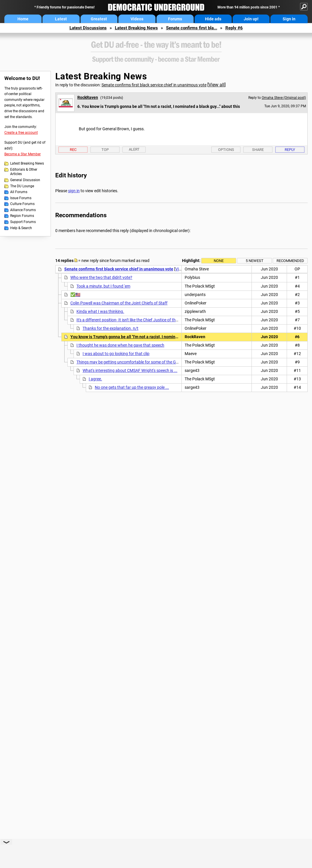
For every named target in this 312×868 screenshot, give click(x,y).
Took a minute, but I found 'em (103, 286)
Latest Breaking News (136, 28)
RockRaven (88, 97)
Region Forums (22, 216)
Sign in (289, 19)
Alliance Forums (23, 210)
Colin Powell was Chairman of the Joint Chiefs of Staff (119, 303)
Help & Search (21, 228)
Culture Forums (22, 204)
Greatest (99, 19)
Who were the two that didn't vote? (101, 277)
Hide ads (213, 19)
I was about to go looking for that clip (116, 354)
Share (258, 150)
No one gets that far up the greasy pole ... (132, 387)
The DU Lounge (22, 186)
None (219, 261)
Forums (175, 19)
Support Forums (23, 222)
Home (23, 19)
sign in (74, 191)
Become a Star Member (23, 154)
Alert (134, 149)
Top (105, 150)
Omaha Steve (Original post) (284, 98)
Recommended (290, 261)
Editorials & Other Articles (24, 172)
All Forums (19, 192)
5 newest (255, 261)
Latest (61, 19)
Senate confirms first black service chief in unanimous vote (154, 85)
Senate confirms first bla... (192, 28)
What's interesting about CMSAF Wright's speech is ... (130, 370)
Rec (73, 150)
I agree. (95, 379)
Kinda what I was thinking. (100, 311)
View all (216, 85)
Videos (137, 19)
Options (226, 150)
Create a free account (21, 133)
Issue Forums (21, 198)
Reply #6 (234, 28)
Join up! (251, 19)
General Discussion (25, 180)
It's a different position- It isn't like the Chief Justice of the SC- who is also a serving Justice (157, 320)
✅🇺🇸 (75, 295)
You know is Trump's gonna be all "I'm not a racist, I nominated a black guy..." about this (149, 337)
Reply (290, 150)
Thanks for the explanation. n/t (110, 328)
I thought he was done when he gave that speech (120, 345)
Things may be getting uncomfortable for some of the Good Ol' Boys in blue (143, 362)
